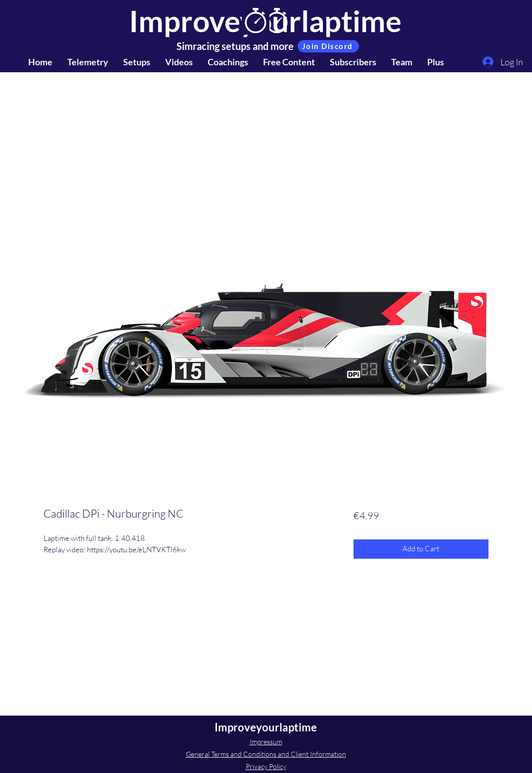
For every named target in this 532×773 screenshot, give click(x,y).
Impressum (266, 742)
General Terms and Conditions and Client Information (266, 754)
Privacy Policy (266, 766)
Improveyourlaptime (266, 727)
